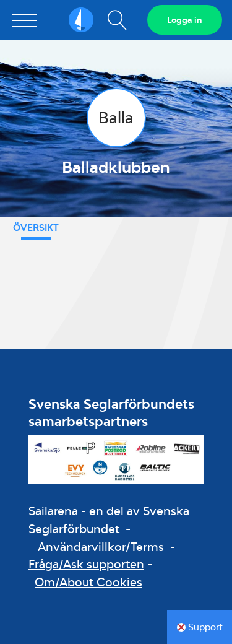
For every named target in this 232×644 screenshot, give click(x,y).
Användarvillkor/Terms (101, 547)
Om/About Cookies (88, 582)
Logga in (185, 20)
